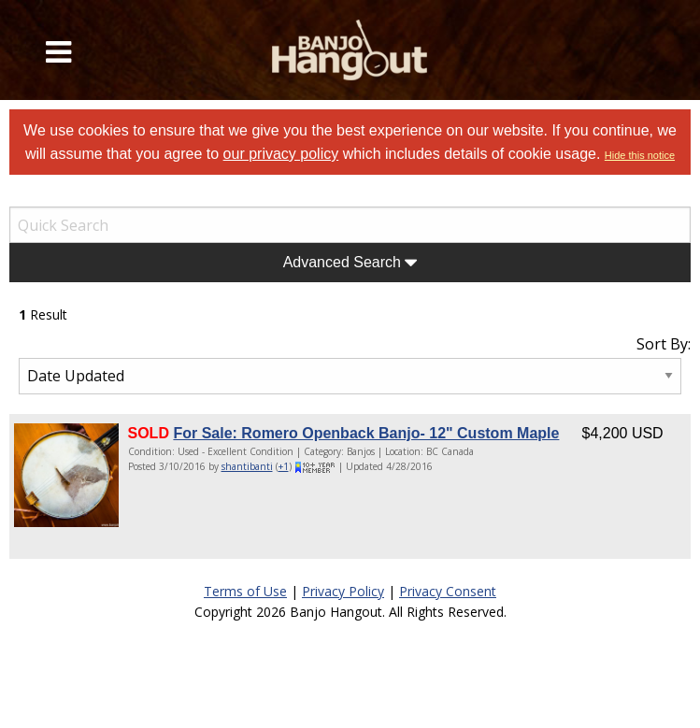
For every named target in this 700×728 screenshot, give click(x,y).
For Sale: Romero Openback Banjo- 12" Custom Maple (366, 433)
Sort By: (664, 344)
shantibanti (247, 466)
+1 (284, 466)
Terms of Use (245, 591)
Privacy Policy (343, 591)
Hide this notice (640, 155)
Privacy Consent (448, 591)
